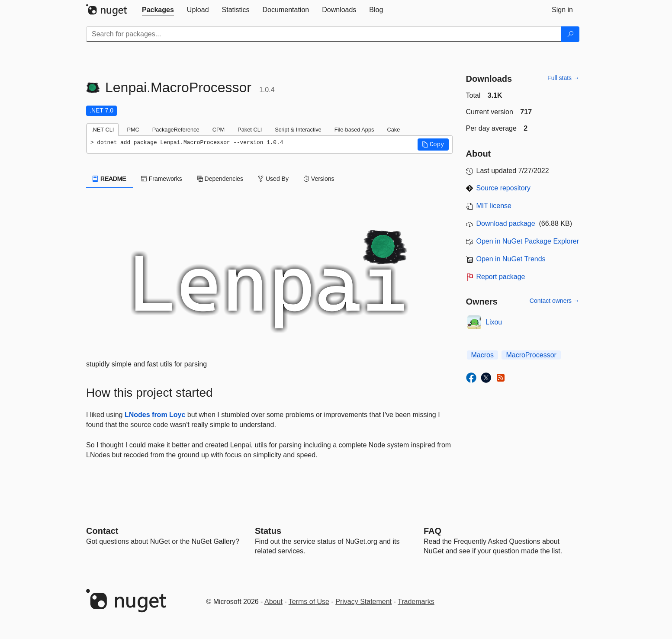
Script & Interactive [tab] (298, 130)
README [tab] (109, 179)
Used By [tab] (273, 179)
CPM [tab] (219, 130)
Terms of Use (309, 602)
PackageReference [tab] (176, 130)
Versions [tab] (319, 179)
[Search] (570, 34)
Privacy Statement (363, 602)
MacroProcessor (531, 355)
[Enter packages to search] (324, 34)
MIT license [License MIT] (494, 206)
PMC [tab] (133, 130)
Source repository (503, 188)
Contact (102, 531)
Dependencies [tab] (220, 179)
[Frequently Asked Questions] (432, 531)
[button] (433, 144)
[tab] (158, 10)
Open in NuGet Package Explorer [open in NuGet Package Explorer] (528, 241)
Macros (482, 355)
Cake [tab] (393, 130)
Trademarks (416, 602)
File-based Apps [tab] (354, 130)
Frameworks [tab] (162, 179)
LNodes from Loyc (155, 415)
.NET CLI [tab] (103, 130)
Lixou (494, 322)
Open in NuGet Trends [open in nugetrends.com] (511, 259)
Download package (506, 223)
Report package (501, 277)
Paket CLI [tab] (250, 130)
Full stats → (563, 78)
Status (268, 531)
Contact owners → (555, 301)
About (273, 602)
